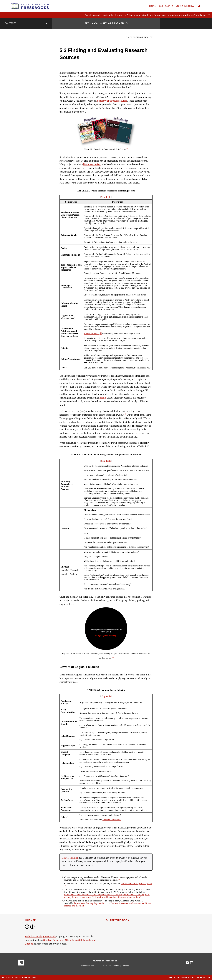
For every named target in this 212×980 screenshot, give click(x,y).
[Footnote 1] (127, 149)
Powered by (105, 961)
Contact (125, 966)
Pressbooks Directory (111, 966)
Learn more (135, 15)
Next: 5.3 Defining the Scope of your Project (189, 977)
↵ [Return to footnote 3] (140, 897)
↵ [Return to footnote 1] (119, 880)
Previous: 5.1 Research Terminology (19, 977)
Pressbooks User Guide (90, 966)
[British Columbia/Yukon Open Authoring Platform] (30, 6)
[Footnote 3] (125, 415)
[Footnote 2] (101, 334)
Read (160, 6)
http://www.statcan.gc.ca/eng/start (136, 884)
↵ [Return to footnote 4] (85, 906)
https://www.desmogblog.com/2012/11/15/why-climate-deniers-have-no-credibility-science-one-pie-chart (107, 905)
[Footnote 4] (113, 658)
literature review (92, 164)
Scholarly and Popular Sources (112, 101)
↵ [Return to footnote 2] (65, 886)
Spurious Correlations (112, 820)
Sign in (169, 6)
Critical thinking (70, 858)
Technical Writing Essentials (40, 936)
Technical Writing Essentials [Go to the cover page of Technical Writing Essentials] (106, 23)
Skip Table (106, 197)
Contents (26, 23)
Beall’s (103, 398)
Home (152, 6)
